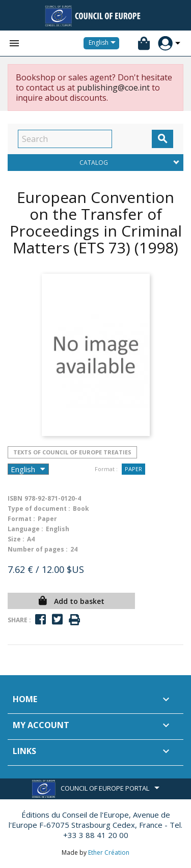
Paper (133, 469)
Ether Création (109, 852)
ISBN (15, 498)
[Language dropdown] (104, 43)
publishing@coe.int (113, 88)
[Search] (65, 139)
